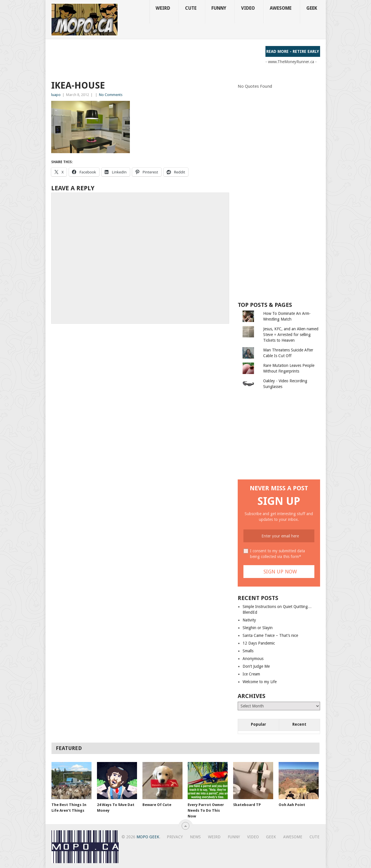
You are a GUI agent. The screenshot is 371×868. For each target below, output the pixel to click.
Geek (312, 8)
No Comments (111, 95)
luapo (56, 95)
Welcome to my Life (260, 682)
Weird (163, 8)
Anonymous (253, 659)
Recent (299, 724)
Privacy (175, 837)
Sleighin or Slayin (258, 628)
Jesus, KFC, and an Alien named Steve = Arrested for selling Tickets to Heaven (291, 335)
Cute (191, 8)
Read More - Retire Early (293, 51)
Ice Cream (251, 674)
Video (248, 8)
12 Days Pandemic (259, 643)
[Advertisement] (155, 59)
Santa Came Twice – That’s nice (270, 635)
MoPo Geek (148, 837)
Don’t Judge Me (256, 666)
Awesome (281, 8)
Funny (219, 8)
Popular (258, 724)
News (195, 837)
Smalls (248, 651)
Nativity (249, 620)
